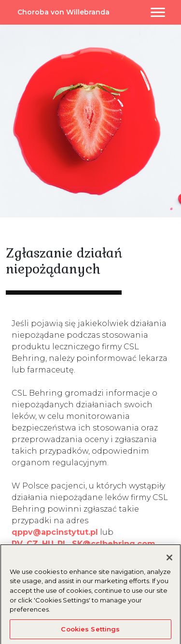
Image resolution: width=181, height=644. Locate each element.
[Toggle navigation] (158, 12)
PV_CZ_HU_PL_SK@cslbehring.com (84, 544)
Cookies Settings (90, 631)
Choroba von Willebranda (63, 12)
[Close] (169, 559)
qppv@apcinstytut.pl (55, 532)
